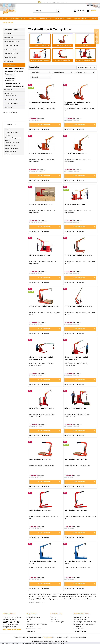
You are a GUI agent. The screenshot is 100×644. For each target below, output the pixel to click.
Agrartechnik (8, 107)
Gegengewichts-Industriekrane (10, 75)
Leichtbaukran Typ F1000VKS (76, 510)
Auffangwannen (9, 38)
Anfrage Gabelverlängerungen (12, 142)
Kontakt (7, 135)
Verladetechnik (9, 61)
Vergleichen (34, 129)
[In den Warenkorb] (45, 125)
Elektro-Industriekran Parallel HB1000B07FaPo (41, 358)
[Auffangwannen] (46, 18)
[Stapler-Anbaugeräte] (17, 18)
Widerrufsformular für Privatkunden (34, 630)
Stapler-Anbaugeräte (11, 30)
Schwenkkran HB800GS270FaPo (77, 408)
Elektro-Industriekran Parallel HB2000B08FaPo (76, 358)
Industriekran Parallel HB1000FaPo (78, 255)
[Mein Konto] (79, 11)
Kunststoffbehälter (10, 57)
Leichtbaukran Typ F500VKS (40, 510)
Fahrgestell (34, 77)
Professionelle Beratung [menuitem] (81, 617)
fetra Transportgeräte (11, 53)
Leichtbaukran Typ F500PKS (40, 459)
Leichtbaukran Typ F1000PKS (76, 459)
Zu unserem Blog (11, 151)
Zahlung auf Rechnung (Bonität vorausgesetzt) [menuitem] (84, 625)
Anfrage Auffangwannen (13, 138)
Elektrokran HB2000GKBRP (40, 255)
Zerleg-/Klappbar (81, 72)
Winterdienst (8, 90)
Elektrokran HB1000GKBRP (75, 204)
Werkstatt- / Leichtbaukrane (15, 68)
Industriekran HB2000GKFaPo (41, 204)
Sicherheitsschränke (11, 49)
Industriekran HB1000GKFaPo (76, 153)
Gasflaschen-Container (11, 41)
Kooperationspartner (12, 148)
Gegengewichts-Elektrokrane (10, 80)
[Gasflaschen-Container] (62, 18)
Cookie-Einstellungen (57, 622)
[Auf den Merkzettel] (45, 129)
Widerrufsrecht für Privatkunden (37, 624)
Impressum (9, 154)
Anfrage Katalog (10, 145)
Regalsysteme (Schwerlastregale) (10, 94)
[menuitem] (46, 11)
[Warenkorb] (91, 11)
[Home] (5, 18)
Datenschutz (54, 619)
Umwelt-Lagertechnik (11, 45)
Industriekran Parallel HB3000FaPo (78, 306)
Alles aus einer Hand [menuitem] (80, 619)
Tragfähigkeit (35, 72)
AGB (28, 622)
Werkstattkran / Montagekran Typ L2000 (78, 562)
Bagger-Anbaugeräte (11, 99)
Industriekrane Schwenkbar (14, 86)
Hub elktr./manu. (58, 72)
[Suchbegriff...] (46, 11)
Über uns (8, 129)
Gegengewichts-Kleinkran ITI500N (42, 102)
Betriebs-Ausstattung (11, 103)
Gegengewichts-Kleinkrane (14, 71)
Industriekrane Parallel (13, 83)
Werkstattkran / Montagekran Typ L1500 (43, 562)
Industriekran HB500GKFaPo (40, 153)
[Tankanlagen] (32, 18)
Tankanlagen (8, 34)
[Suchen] (58, 11)
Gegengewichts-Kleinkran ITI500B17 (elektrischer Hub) (78, 103)
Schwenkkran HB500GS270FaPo (42, 408)
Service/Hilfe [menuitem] (92, 5)
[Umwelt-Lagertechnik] (81, 18)
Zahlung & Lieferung (12, 132)
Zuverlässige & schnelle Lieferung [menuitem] (85, 622)
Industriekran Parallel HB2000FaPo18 (44, 306)
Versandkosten (48, 637)
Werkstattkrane (9, 65)
